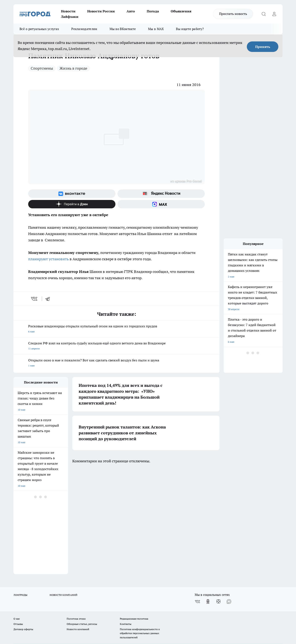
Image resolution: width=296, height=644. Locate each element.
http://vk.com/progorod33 (29, 607)
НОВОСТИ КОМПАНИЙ (63, 489)
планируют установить (48, 259)
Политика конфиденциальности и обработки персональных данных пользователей (140, 527)
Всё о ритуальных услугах (39, 29)
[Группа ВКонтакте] (72, 194)
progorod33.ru (138, 597)
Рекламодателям (84, 29)
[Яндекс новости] (161, 194)
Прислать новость (233, 14)
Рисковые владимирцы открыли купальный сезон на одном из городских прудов (116, 329)
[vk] (35, 299)
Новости (68, 11)
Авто (131, 11)
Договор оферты (23, 523)
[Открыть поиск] (264, 14)
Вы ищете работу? (190, 29)
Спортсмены (42, 68)
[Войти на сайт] (274, 14)
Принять (263, 47)
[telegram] (49, 299)
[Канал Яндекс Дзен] (72, 204)
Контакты (126, 518)
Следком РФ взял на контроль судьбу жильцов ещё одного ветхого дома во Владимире (116, 346)
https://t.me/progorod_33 (92, 607)
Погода (153, 11)
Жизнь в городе (73, 68)
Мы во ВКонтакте (123, 29)
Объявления (181, 11)
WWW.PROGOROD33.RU (49, 542)
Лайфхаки (70, 17)
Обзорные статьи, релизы (82, 518)
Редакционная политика (134, 513)
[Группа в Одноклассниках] (208, 496)
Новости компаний (78, 523)
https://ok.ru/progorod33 (61, 607)
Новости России (101, 11)
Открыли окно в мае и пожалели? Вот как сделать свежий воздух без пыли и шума (116, 363)
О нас (17, 513)
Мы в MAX (156, 29)
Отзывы (18, 518)
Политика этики (76, 513)
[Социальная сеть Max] (161, 204)
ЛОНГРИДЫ (20, 489)
